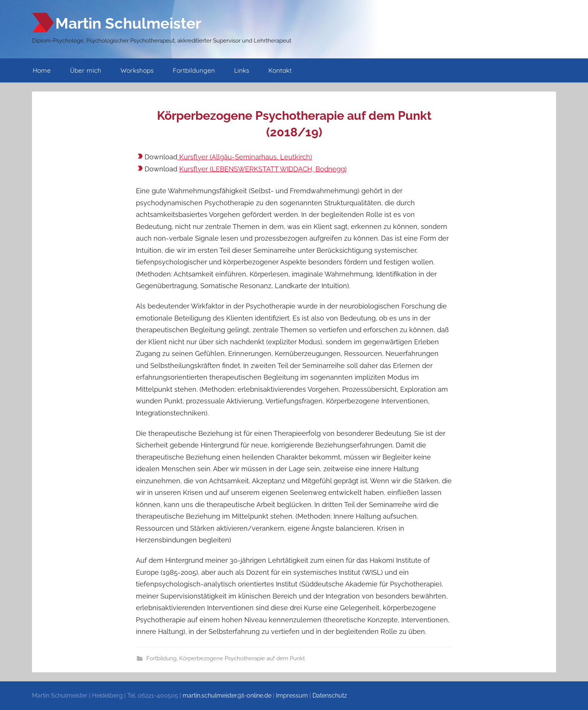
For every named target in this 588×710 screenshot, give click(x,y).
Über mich (86, 70)
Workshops (137, 70)
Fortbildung (161, 658)
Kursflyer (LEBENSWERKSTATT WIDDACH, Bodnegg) (263, 169)
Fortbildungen (194, 70)
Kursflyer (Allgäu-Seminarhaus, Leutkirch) (245, 157)
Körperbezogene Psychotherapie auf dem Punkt (242, 658)
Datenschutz (330, 695)
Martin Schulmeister (128, 23)
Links (242, 70)
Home (42, 70)
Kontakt (280, 70)
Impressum (292, 695)
